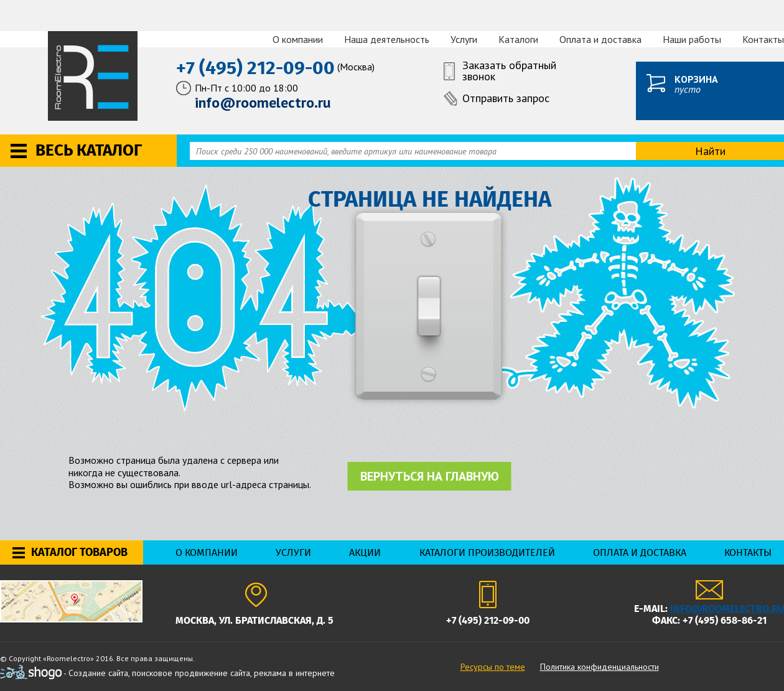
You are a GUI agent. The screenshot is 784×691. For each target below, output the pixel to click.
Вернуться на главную (430, 476)
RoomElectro (94, 76)
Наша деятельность (387, 39)
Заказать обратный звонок (509, 72)
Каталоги (518, 39)
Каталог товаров (79, 552)
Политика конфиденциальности (600, 667)
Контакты (763, 39)
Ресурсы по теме (493, 667)
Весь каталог (89, 150)
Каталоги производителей (487, 552)
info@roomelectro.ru (727, 609)
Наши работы (692, 39)
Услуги (464, 39)
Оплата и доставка (600, 39)
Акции (365, 552)
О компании (298, 39)
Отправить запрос (506, 98)
